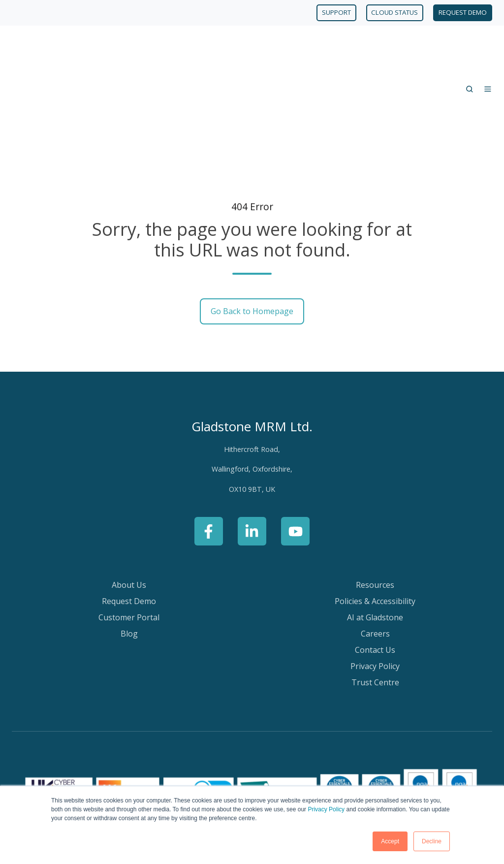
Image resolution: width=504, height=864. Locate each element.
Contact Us (375, 568)
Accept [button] (390, 841)
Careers (375, 552)
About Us (129, 503)
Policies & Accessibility (375, 519)
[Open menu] (488, 48)
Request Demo (129, 519)
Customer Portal (129, 536)
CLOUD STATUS (394, 12)
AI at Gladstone (375, 536)
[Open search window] (470, 48)
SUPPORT (336, 12)
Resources (375, 503)
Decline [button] (432, 841)
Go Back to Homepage (252, 230)
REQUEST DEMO (463, 12)
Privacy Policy (326, 809)
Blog (129, 552)
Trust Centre (375, 601)
